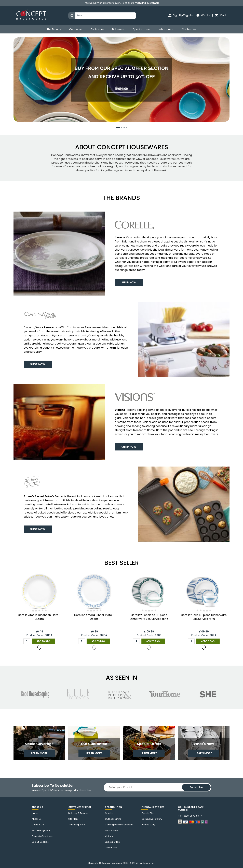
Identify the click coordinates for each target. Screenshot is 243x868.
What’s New (111, 830)
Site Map (73, 819)
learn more (39, 754)
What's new (166, 29)
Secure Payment (41, 830)
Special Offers (113, 842)
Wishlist (203, 15)
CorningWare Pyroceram (119, 825)
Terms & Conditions (42, 836)
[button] (118, 127)
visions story (148, 825)
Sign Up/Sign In (180, 15)
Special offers (142, 29)
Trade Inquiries (77, 825)
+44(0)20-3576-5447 (190, 816)
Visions (109, 836)
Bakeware (118, 29)
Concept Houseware (112, 863)
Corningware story (152, 819)
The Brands (54, 29)
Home (35, 813)
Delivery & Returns (78, 813)
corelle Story (148, 813)
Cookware (76, 29)
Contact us (189, 29)
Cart (220, 15)
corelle (109, 813)
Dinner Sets (111, 848)
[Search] (106, 16)
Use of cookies (40, 842)
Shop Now (129, 282)
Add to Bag (44, 641)
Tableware (97, 29)
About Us (37, 819)
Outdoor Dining (113, 819)
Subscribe (196, 787)
